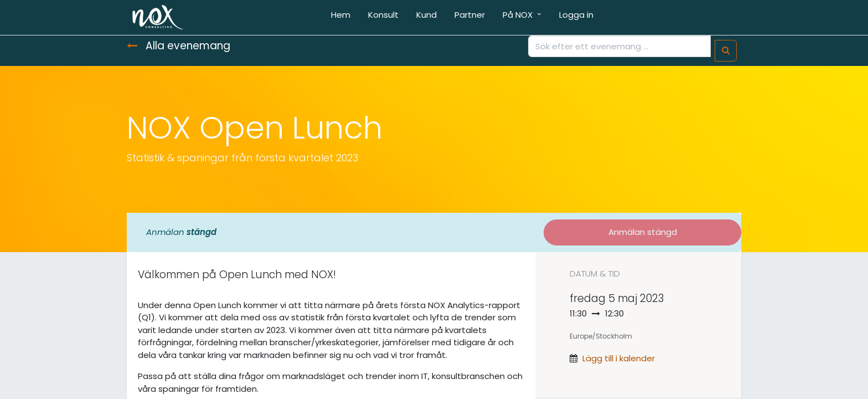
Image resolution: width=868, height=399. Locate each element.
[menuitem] (341, 17)
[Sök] (726, 51)
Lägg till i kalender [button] (619, 358)
